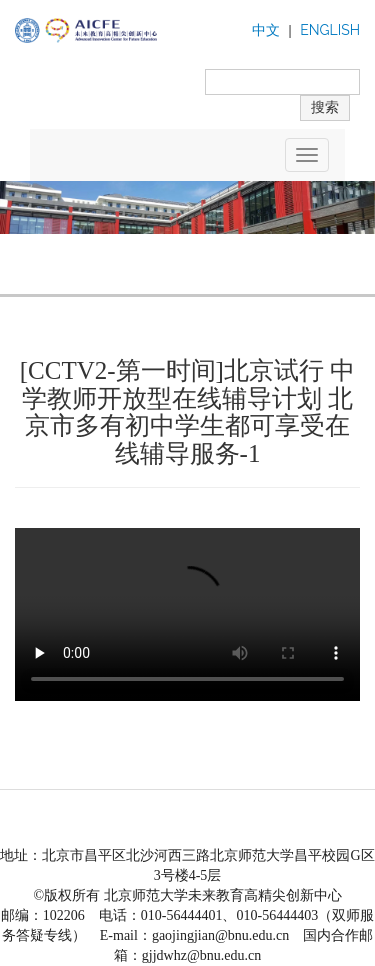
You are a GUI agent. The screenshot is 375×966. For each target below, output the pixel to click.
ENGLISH (330, 30)
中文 (266, 30)
